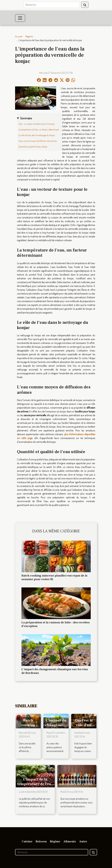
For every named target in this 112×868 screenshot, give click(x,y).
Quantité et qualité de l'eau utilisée (33, 147)
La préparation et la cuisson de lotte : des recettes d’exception (56, 624)
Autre (83, 841)
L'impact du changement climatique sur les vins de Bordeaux (55, 671)
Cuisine (27, 841)
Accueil (19, 36)
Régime (29, 36)
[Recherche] (52, 5)
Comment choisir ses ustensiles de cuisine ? (77, 784)
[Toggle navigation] (20, 18)
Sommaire (26, 118)
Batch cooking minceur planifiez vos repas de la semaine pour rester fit (54, 577)
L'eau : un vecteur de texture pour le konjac (37, 124)
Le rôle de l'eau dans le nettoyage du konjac (37, 135)
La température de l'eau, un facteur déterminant (39, 130)
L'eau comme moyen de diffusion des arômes (38, 141)
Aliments (70, 841)
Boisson (41, 841)
